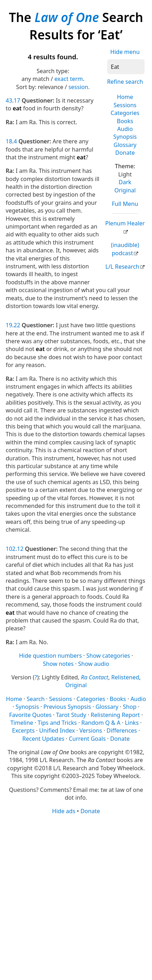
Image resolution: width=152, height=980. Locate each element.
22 (17, 325)
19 (9, 325)
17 (17, 100)
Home (125, 97)
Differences (122, 730)
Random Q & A (101, 723)
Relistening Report (115, 715)
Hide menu (125, 52)
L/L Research (122, 267)
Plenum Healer (125, 223)
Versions (91, 730)
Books (125, 121)
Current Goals (87, 739)
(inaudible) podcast (125, 249)
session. (79, 87)
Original (125, 190)
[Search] (126, 67)
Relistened (125, 677)
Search (36, 699)
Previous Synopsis (67, 707)
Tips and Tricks (57, 723)
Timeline (22, 723)
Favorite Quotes (30, 715)
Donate (125, 153)
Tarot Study (71, 715)
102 (10, 549)
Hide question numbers (50, 656)
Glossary (125, 145)
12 (20, 549)
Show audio (94, 664)
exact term (69, 79)
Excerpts (23, 730)
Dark (125, 182)
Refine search (125, 82)
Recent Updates (43, 739)
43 (9, 100)
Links (132, 723)
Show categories (108, 656)
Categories (125, 113)
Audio (125, 129)
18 (9, 141)
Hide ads (64, 811)
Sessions (125, 105)
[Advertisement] (76, 897)
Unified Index (57, 730)
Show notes (58, 664)
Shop (130, 707)
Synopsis (125, 137)
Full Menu (125, 204)
